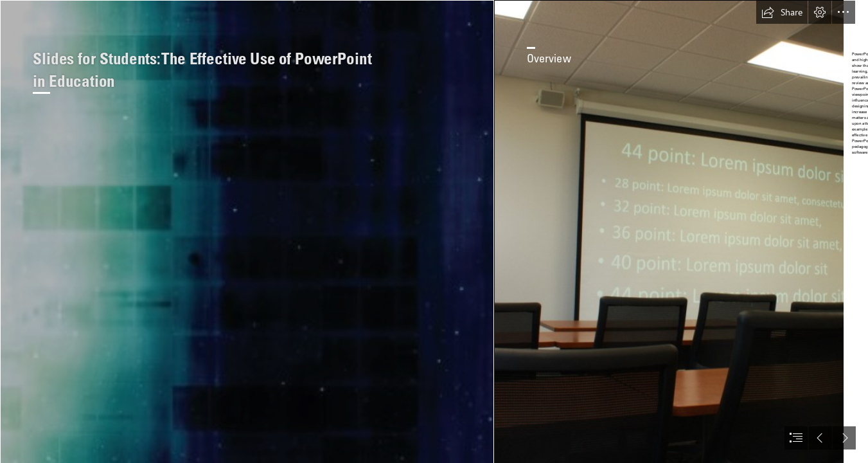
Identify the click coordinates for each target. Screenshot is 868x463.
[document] (434, 232)
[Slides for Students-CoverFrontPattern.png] (247, 232)
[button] (782, 12)
